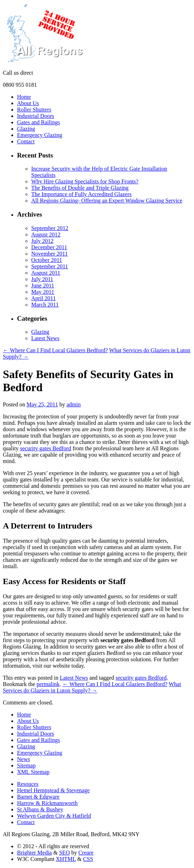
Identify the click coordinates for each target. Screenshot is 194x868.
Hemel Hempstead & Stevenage (53, 790)
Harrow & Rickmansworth (47, 803)
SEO (65, 853)
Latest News (45, 338)
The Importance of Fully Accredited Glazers (81, 194)
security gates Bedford (45, 448)
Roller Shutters (34, 110)
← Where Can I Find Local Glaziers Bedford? (55, 350)
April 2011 (43, 298)
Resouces (28, 784)
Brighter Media (34, 853)
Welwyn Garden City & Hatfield (54, 816)
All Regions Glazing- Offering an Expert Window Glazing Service (107, 201)
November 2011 (49, 254)
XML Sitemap (33, 772)
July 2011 (42, 279)
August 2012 (46, 235)
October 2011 (47, 260)
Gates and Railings (38, 122)
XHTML (66, 859)
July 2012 (42, 241)
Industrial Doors (35, 116)
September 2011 (50, 266)
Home (24, 97)
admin (73, 404)
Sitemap (26, 766)
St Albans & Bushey (40, 809)
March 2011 (45, 305)
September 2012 (50, 228)
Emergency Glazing (40, 135)
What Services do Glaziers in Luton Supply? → (92, 687)
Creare (86, 853)
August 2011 (46, 273)
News (23, 759)
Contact (26, 141)
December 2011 (49, 247)
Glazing (26, 129)
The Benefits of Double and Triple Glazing (80, 188)
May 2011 (43, 292)
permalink (48, 684)
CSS (88, 859)
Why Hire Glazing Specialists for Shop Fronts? (85, 181)
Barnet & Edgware (38, 797)
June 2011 (43, 285)
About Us (28, 103)
